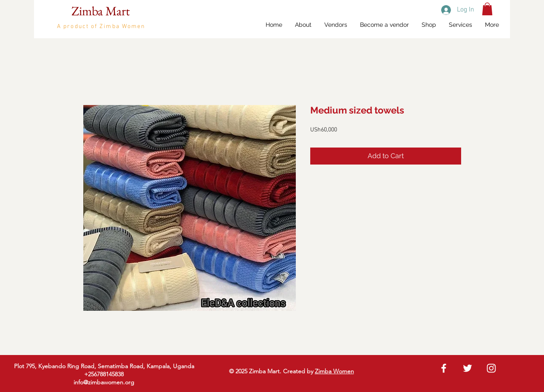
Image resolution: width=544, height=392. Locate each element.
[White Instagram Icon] (491, 368)
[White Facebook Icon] (444, 368)
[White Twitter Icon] (467, 368)
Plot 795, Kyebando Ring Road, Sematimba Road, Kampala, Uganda (104, 366)
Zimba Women (334, 371)
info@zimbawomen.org (104, 382)
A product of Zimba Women (101, 27)
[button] (487, 9)
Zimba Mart (101, 11)
